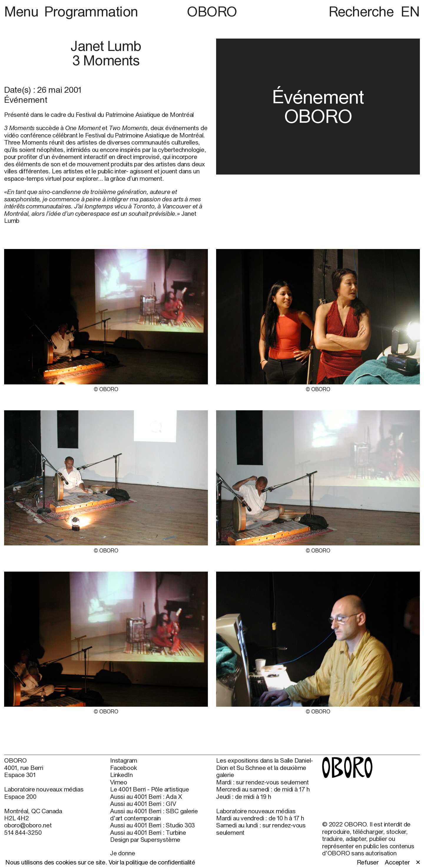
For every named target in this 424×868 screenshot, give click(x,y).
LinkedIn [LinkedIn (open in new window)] (121, 775)
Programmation (91, 11)
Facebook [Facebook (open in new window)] (123, 768)
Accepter (397, 862)
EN (410, 11)
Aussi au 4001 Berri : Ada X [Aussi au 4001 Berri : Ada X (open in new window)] (146, 796)
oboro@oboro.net (28, 825)
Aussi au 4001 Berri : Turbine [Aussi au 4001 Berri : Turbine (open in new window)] (148, 832)
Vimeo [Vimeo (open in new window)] (119, 782)
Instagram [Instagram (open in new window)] (124, 760)
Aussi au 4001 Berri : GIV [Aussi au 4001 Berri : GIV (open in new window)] (143, 804)
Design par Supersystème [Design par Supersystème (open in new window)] (145, 839)
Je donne (122, 853)
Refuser (368, 862)
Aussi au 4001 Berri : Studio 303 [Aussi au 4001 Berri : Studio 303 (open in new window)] (153, 825)
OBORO (212, 11)
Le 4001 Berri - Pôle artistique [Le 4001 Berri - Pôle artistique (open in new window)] (149, 789)
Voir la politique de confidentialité (152, 862)
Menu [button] (23, 11)
